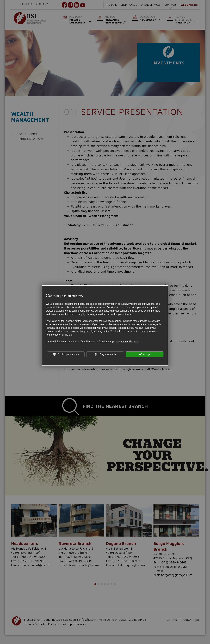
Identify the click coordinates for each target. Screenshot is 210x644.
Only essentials (105, 354)
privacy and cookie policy (126, 342)
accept (145, 354)
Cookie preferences (66, 354)
